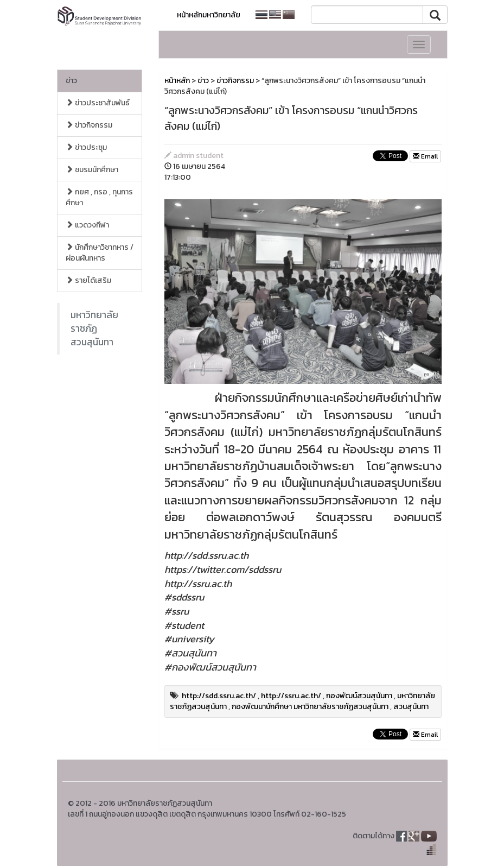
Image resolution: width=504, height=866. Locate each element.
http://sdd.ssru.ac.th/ (219, 696)
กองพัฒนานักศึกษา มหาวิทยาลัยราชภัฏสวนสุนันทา (310, 707)
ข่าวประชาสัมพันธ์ (98, 103)
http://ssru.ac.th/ (291, 696)
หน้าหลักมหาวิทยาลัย (209, 15)
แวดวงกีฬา (87, 225)
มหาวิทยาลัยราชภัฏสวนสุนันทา (94, 328)
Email (425, 156)
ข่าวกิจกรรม (89, 125)
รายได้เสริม (88, 280)
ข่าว (71, 81)
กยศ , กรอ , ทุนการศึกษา (99, 197)
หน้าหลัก (177, 81)
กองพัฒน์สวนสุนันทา (359, 696)
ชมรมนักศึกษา (92, 170)
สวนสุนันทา (411, 707)
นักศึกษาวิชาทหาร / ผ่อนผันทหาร (100, 253)
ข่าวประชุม (86, 147)
